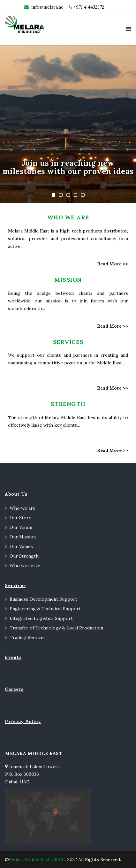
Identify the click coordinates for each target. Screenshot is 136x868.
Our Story (20, 518)
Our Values (21, 546)
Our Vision (21, 527)
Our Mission (23, 537)
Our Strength (24, 556)
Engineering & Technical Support (45, 609)
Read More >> (113, 264)
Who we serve (25, 566)
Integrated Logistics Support (41, 618)
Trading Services (28, 637)
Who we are (23, 508)
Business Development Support (43, 599)
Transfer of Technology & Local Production (56, 628)
